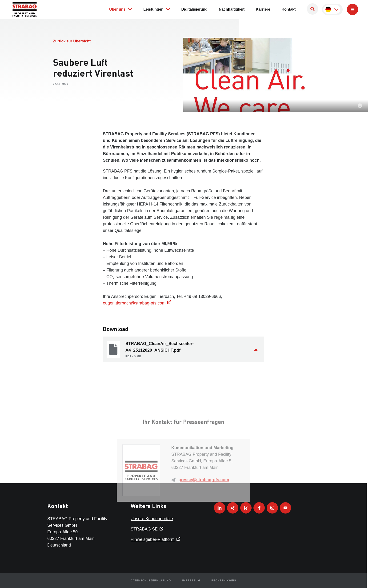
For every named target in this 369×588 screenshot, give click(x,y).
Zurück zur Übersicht (72, 41)
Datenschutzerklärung (151, 580)
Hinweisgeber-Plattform (153, 539)
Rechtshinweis (224, 580)
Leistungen (157, 9)
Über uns (121, 9)
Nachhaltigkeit (232, 9)
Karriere (263, 9)
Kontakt (289, 9)
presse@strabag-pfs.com (204, 502)
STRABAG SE (144, 529)
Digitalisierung (195, 9)
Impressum (191, 580)
